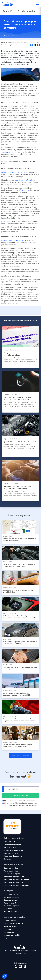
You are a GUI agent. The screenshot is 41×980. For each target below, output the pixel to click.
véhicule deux (24, 190)
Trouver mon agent (12, 874)
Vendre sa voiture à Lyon (14, 882)
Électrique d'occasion (13, 856)
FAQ (5, 938)
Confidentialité (21, 953)
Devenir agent (10, 903)
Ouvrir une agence (11, 906)
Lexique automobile (12, 935)
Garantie (7, 859)
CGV (6, 909)
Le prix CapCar (10, 921)
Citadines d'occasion (12, 845)
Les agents (8, 929)
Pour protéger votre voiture (12, 240)
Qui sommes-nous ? (12, 897)
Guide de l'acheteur (12, 842)
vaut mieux (7, 221)
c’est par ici (34, 805)
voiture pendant (8, 152)
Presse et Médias (11, 894)
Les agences (9, 932)
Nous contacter (10, 900)
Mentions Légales (28, 951)
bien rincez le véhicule (24, 180)
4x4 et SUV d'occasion (13, 850)
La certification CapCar (14, 923)
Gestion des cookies (12, 911)
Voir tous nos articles (20, 756)
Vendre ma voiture (12, 871)
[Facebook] (16, 966)
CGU (12, 909)
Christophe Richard (12, 45)
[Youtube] (20, 966)
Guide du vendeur (11, 868)
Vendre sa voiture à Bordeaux (16, 885)
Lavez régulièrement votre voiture (15, 172)
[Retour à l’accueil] (7, 4)
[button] (5, 976)
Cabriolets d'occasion (13, 853)
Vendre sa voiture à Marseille (16, 879)
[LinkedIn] (24, 966)
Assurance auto (10, 926)
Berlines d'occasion (12, 847)
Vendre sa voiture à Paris (14, 877)
